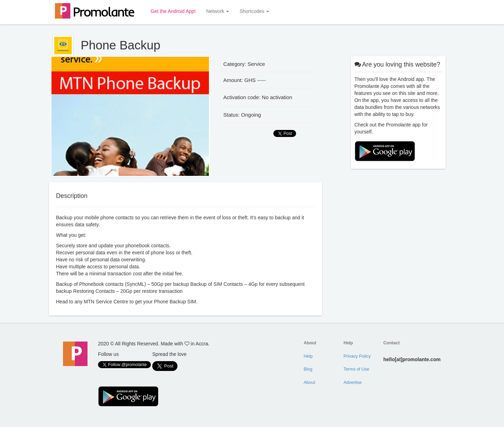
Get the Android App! (173, 11)
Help (308, 356)
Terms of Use (356, 369)
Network (218, 11)
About (310, 383)
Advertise (352, 383)
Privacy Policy (357, 356)
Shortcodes (254, 11)
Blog (308, 369)
